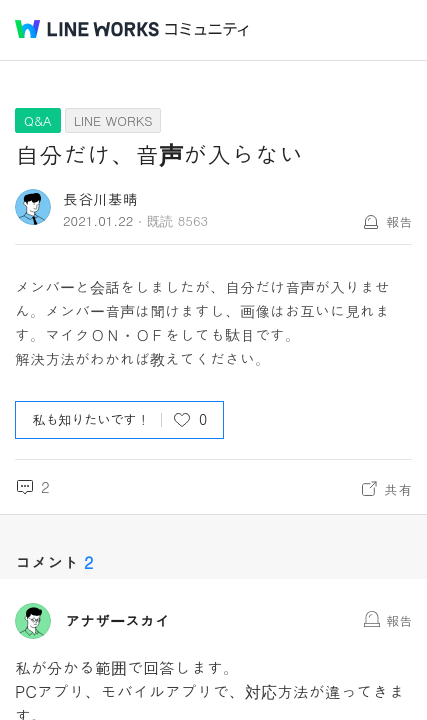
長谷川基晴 (100, 198)
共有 (398, 489)
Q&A (38, 120)
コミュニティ (207, 29)
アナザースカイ (117, 621)
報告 (399, 221)
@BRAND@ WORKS (87, 29)
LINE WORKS (113, 120)
